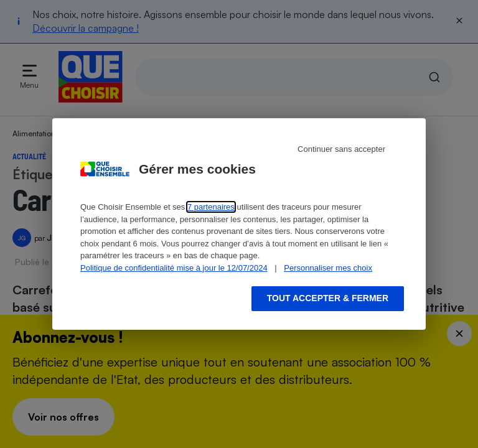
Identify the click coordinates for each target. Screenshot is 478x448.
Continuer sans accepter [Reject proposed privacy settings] (341, 149)
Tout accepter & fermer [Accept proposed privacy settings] (328, 298)
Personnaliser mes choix (328, 268)
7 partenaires (211, 207)
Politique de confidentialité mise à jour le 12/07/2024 (174, 268)
